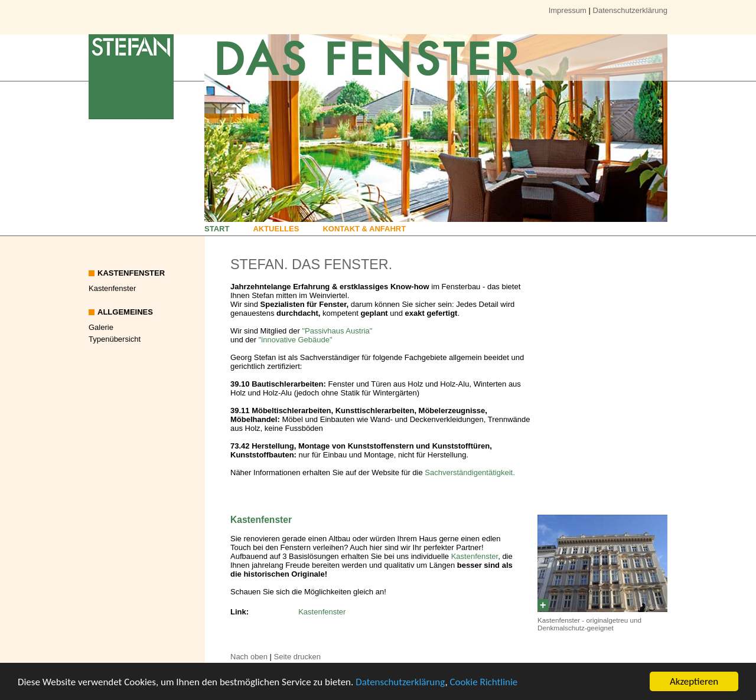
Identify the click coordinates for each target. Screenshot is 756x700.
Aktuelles (276, 229)
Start (217, 229)
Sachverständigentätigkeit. (470, 472)
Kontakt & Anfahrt (364, 229)
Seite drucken (298, 657)
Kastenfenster (112, 288)
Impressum (568, 10)
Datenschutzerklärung (400, 682)
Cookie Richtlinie (484, 682)
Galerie (101, 327)
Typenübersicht (115, 339)
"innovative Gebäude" (296, 340)
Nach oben (249, 657)
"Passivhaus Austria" (337, 331)
